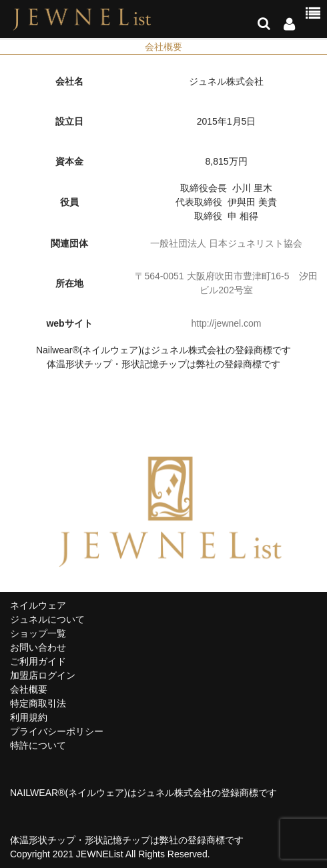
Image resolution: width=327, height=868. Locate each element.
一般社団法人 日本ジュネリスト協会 (226, 243)
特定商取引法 (38, 703)
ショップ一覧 (38, 633)
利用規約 (29, 717)
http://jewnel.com (226, 323)
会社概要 (29, 689)
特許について (38, 745)
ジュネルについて (47, 619)
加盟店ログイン (43, 675)
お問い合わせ (38, 647)
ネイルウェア (38, 605)
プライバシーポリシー (57, 731)
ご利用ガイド (38, 661)
